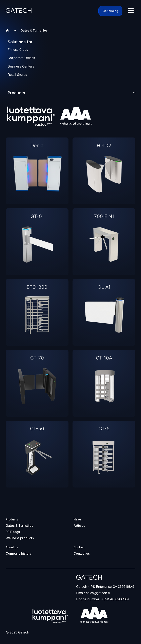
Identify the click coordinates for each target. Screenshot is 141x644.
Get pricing (110, 11)
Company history (19, 553)
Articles (79, 526)
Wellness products (20, 538)
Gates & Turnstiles (19, 526)
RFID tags (13, 532)
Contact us (82, 553)
